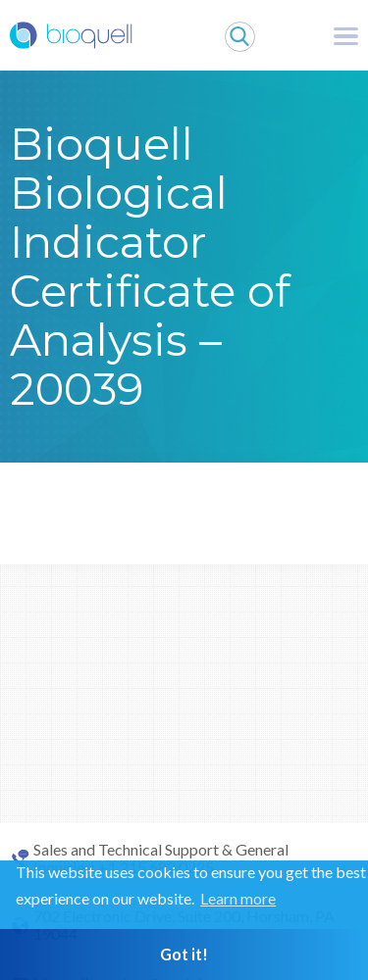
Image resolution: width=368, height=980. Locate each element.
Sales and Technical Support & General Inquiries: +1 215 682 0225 (161, 858)
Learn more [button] (238, 898)
